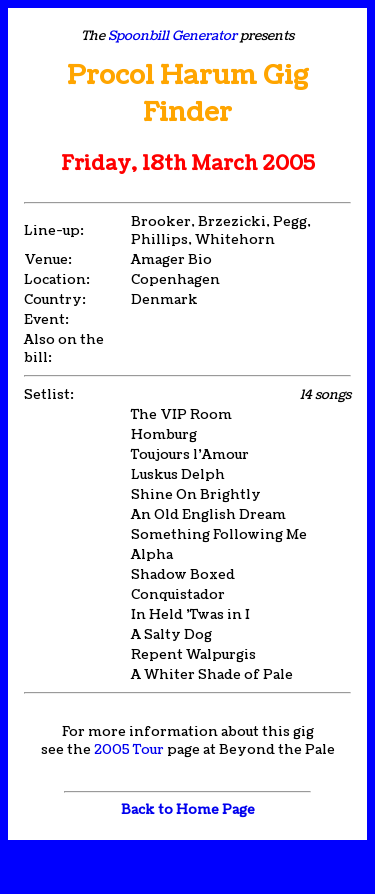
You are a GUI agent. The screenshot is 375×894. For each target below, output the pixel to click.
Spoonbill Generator (172, 36)
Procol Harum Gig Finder (188, 94)
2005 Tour (129, 750)
